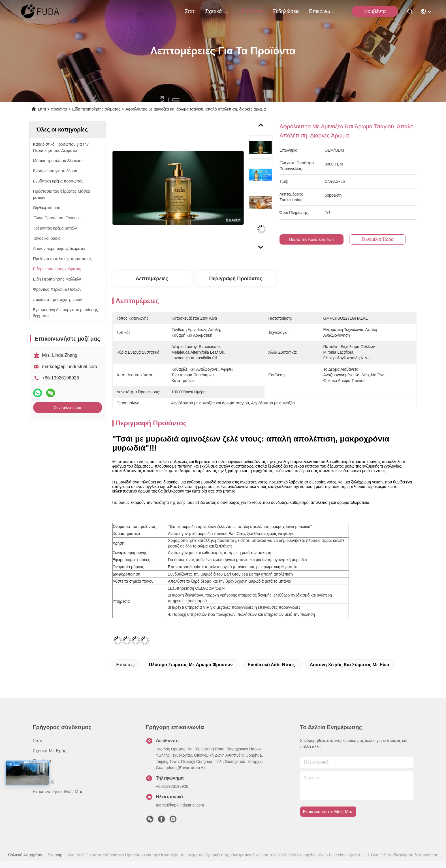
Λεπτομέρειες (152, 279)
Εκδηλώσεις (286, 11)
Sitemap (55, 855)
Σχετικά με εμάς (219, 11)
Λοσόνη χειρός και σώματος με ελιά (350, 665)
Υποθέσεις (43, 781)
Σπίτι (190, 11)
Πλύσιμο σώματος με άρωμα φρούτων (191, 665)
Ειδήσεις (41, 771)
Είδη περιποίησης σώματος (96, 109)
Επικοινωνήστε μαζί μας (323, 11)
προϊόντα (252, 11)
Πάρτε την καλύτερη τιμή (318, 239)
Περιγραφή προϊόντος (236, 279)
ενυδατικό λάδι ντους (271, 665)
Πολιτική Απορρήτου (26, 855)
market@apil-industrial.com (70, 367)
